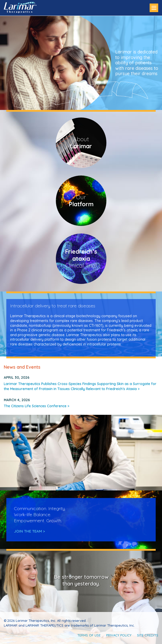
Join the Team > (29, 531)
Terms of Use (89, 635)
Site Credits (148, 635)
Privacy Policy (119, 635)
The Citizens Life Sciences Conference (37, 406)
